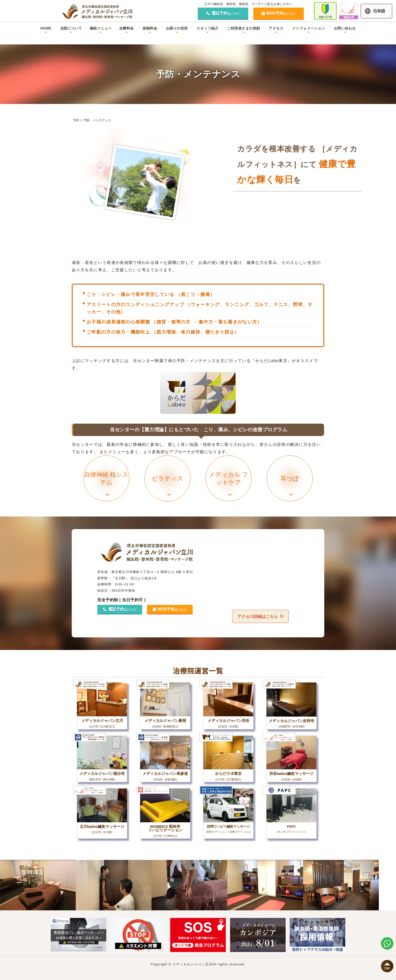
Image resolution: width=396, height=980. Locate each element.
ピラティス (168, 486)
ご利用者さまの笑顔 (244, 28)
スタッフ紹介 (207, 28)
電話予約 (223, 13)
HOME (46, 28)
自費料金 (127, 28)
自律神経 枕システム (107, 484)
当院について (71, 28)
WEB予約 (279, 13)
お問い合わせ (345, 28)
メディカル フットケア (229, 484)
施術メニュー (101, 28)
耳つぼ (290, 486)
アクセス (276, 28)
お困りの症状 (177, 28)
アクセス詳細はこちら (257, 616)
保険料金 (150, 28)
